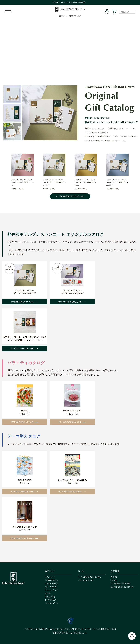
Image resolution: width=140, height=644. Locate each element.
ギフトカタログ (51, 587)
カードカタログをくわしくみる (67, 196)
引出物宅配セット (51, 580)
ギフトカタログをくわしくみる (22, 422)
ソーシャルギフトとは (86, 580)
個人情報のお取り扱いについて (122, 587)
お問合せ (114, 580)
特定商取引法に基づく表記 (121, 584)
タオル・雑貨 (50, 597)
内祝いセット (50, 577)
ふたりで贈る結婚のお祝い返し (89, 577)
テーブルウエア (51, 600)
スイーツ (48, 593)
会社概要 (114, 577)
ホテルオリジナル (51, 584)
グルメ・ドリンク (51, 590)
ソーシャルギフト (51, 603)
